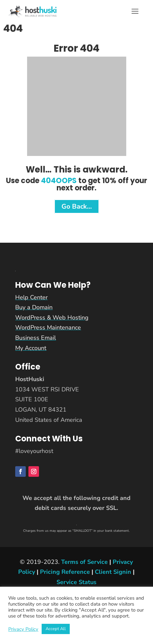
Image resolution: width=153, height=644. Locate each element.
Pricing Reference (65, 572)
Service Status (76, 582)
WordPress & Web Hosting (52, 318)
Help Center (31, 297)
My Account (31, 348)
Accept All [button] (56, 629)
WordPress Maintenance (48, 327)
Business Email (36, 338)
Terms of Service (84, 562)
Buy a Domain (34, 307)
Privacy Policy (23, 629)
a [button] (135, 12)
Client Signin (113, 572)
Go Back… (77, 206)
